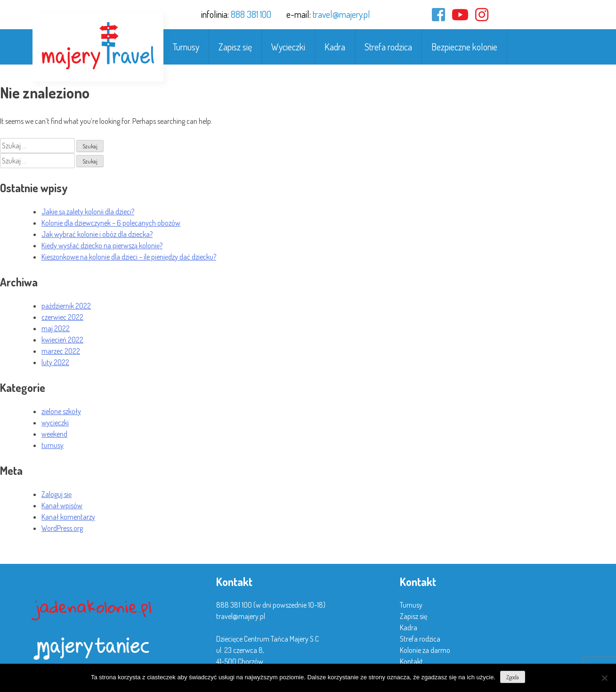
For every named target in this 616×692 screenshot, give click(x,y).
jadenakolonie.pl (93, 607)
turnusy (53, 445)
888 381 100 (251, 14)
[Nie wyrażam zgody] (604, 678)
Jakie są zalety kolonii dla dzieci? (88, 212)
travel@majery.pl (341, 14)
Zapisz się (235, 47)
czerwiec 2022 (62, 317)
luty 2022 (55, 362)
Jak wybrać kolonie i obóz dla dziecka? (97, 234)
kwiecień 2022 (62, 340)
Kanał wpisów (62, 505)
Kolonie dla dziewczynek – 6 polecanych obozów (111, 223)
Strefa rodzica (388, 47)
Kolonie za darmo (425, 650)
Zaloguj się (57, 494)
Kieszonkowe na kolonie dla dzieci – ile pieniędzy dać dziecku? (129, 257)
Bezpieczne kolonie (464, 47)
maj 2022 (56, 328)
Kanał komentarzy (68, 517)
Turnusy (186, 47)
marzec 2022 (61, 351)
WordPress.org (62, 528)
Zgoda (513, 677)
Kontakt (411, 661)
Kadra (335, 47)
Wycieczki (288, 47)
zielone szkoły (61, 411)
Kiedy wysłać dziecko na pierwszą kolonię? (102, 245)
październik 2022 (66, 306)
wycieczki (55, 423)
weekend (54, 434)
